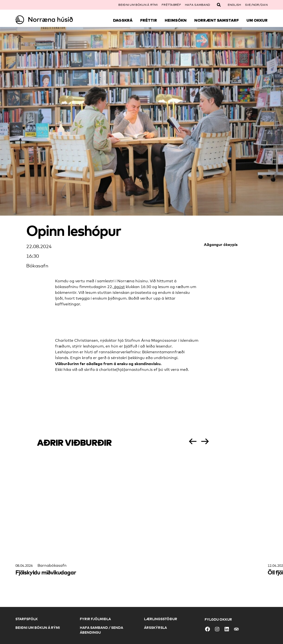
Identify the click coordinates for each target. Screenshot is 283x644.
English (234, 5)
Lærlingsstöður (161, 619)
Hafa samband (198, 5)
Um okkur (257, 20)
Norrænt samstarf (217, 20)
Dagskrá (123, 20)
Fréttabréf (171, 5)
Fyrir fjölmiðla (95, 619)
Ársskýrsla (155, 628)
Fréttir (149, 20)
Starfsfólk (27, 619)
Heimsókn (176, 20)
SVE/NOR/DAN (256, 5)
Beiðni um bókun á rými (138, 5)
